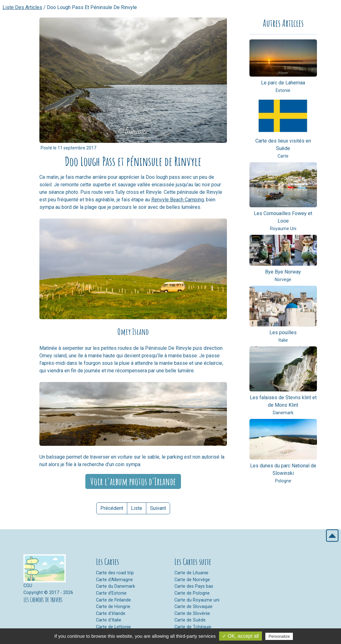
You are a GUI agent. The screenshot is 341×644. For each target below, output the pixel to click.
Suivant (158, 508)
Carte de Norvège (192, 580)
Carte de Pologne (192, 593)
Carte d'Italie (109, 620)
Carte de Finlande (113, 600)
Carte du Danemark (115, 586)
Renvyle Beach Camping (178, 200)
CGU (28, 586)
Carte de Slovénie (192, 614)
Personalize (279, 636)
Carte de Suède (190, 620)
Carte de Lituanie (191, 573)
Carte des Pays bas (194, 586)
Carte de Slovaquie (193, 607)
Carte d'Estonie (111, 593)
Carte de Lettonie (113, 627)
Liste (137, 508)
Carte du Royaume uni (197, 600)
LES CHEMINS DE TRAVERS (43, 600)
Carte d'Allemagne (114, 580)
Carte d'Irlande (111, 614)
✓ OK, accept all (241, 636)
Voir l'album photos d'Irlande (133, 481)
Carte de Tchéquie (193, 627)
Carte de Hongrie (113, 607)
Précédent (112, 508)
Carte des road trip (115, 573)
